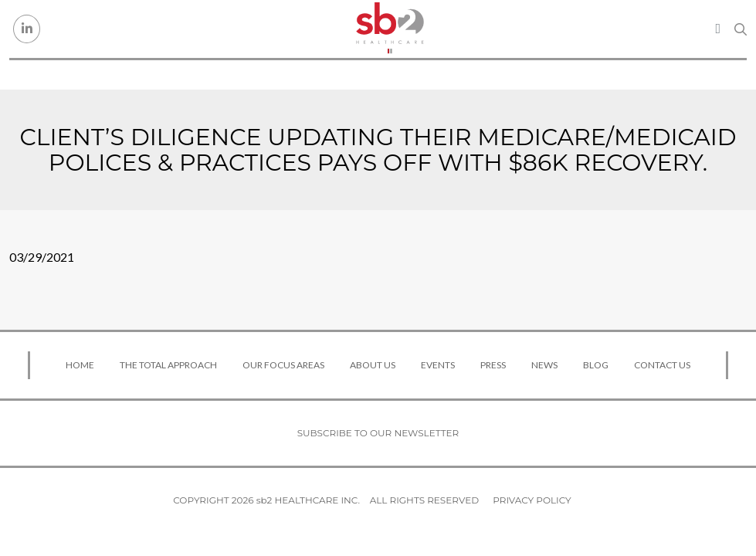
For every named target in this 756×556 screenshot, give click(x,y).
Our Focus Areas (283, 365)
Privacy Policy (532, 500)
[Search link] (741, 29)
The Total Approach (168, 365)
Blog (596, 365)
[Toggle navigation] (718, 29)
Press (493, 365)
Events (438, 365)
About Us (373, 365)
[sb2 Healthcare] (389, 29)
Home (80, 365)
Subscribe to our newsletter (378, 433)
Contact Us (662, 365)
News (544, 365)
